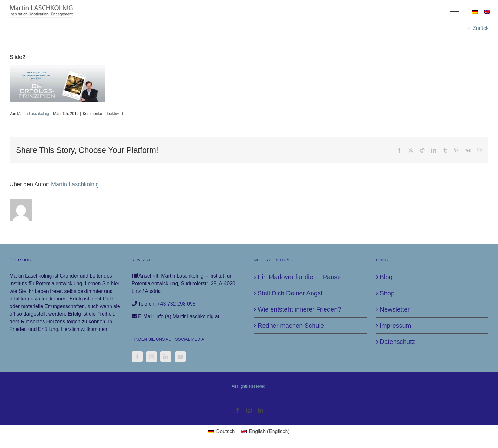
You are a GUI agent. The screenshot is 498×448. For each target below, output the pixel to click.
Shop (387, 293)
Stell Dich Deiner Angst (290, 293)
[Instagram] (151, 357)
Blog (386, 277)
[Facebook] (137, 357)
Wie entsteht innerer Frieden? (299, 309)
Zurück (481, 28)
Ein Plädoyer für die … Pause (299, 277)
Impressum (396, 326)
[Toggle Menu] (455, 11)
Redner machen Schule (291, 326)
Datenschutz (397, 342)
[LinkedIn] (166, 357)
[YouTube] (180, 357)
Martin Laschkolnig (33, 114)
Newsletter (395, 309)
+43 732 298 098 (176, 304)
